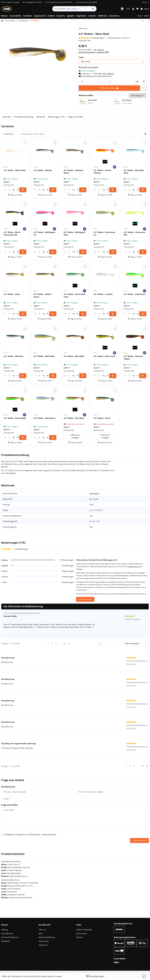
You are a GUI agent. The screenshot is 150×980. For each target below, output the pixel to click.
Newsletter (6, 941)
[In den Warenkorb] (23, 190)
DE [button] (128, 9)
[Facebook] (114, 962)
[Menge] (110, 81)
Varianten (7, 117)
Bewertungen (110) (56, 117)
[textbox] (112, 976)
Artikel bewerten (85, 599)
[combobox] (112, 976)
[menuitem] (4, 16)
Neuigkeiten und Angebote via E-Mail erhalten (30, 834)
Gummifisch (94, 493)
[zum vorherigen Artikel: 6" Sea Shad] (144, 21)
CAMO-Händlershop (84, 930)
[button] (145, 2)
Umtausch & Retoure (10, 937)
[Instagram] (118, 962)
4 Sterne (5, 565)
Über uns (42, 930)
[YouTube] (116, 962)
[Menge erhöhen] (143, 81)
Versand (101, 50)
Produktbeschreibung (24, 117)
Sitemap (79, 937)
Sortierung (8, 134)
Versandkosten (7, 933)
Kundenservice (133, 566)
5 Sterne (5, 560)
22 (64, 643)
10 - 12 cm (94, 499)
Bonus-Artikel (82, 933)
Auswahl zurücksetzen (88, 67)
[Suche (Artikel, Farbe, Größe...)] (71, 9)
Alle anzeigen (138, 95)
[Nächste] (69, 644)
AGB (40, 933)
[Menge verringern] (82, 81)
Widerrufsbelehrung (47, 937)
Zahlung (4, 930)
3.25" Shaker (92, 100)
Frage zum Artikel (75, 117)
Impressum (43, 945)
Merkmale (41, 117)
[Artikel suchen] (93, 9)
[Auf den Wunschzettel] (144, 88)
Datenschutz (44, 941)
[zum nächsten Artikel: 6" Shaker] (147, 21)
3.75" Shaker (127, 100)
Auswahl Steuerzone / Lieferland (94, 52)
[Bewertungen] (92, 38)
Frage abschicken (139, 840)
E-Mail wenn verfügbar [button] (75, 436)
